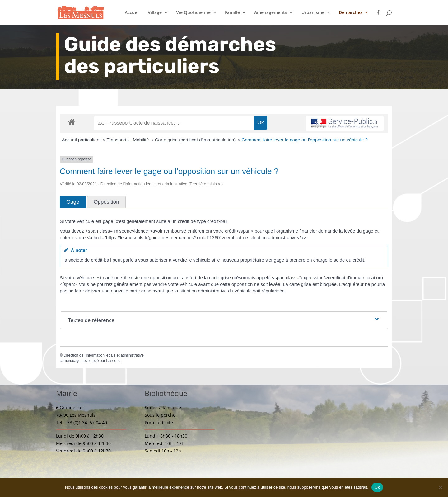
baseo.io (113, 361)
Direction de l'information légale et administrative (104, 355)
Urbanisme (313, 13)
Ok (377, 487)
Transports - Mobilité (128, 140)
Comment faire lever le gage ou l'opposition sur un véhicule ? (305, 140)
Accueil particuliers (82, 140)
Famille (232, 13)
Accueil (132, 13)
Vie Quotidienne (193, 13)
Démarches (351, 13)
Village (155, 13)
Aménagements (271, 13)
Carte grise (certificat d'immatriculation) (196, 140)
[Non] (440, 487)
